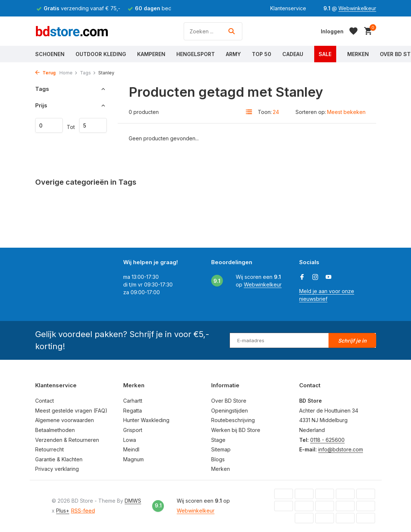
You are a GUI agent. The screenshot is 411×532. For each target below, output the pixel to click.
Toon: (265, 112)
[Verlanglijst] (353, 31)
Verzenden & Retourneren (67, 440)
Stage (218, 440)
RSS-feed (83, 511)
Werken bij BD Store (236, 430)
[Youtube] (329, 277)
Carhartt (133, 401)
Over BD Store (229, 401)
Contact (45, 401)
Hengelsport (196, 54)
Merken (358, 54)
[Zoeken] (213, 31)
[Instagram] (315, 277)
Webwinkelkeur (357, 8)
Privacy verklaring (57, 469)
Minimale (49, 125)
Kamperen (151, 54)
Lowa (130, 440)
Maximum (93, 125)
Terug (45, 73)
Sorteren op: (311, 112)
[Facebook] (302, 277)
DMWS (133, 501)
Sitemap (221, 449)
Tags (88, 73)
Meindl (131, 449)
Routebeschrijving (233, 420)
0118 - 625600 (327, 440)
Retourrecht (49, 449)
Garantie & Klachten (59, 459)
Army (233, 54)
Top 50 (262, 54)
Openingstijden (230, 411)
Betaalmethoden (55, 430)
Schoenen (50, 54)
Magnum (133, 459)
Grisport (133, 430)
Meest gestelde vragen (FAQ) (71, 411)
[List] (249, 112)
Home (69, 73)
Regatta (133, 411)
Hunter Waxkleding (146, 420)
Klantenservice (288, 8)
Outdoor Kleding (101, 54)
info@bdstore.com (341, 449)
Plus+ (63, 511)
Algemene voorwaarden (65, 420)
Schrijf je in (352, 341)
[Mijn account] (332, 31)
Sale (325, 54)
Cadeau (293, 54)
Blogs (218, 459)
